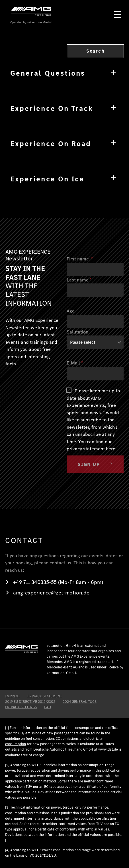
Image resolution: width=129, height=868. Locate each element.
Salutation (77, 332)
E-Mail (75, 363)
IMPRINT (13, 696)
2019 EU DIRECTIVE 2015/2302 (30, 702)
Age (71, 311)
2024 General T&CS (80, 702)
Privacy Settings (21, 707)
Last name (79, 280)
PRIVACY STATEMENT (45, 696)
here (111, 449)
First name (80, 259)
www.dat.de (108, 749)
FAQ (48, 707)
